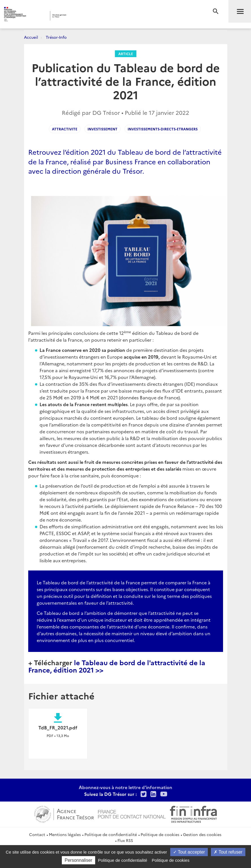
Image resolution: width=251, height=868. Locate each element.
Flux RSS (125, 840)
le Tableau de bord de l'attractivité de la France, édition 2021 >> (117, 666)
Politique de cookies (160, 834)
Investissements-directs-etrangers (163, 129)
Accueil (31, 37)
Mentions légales (65, 834)
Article (126, 54)
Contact (37, 834)
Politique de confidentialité (111, 834)
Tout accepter (189, 852)
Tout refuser (228, 852)
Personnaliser (78, 860)
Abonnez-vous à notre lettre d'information (125, 787)
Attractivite (65, 129)
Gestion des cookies (202, 834)
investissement (102, 129)
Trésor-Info (56, 37)
